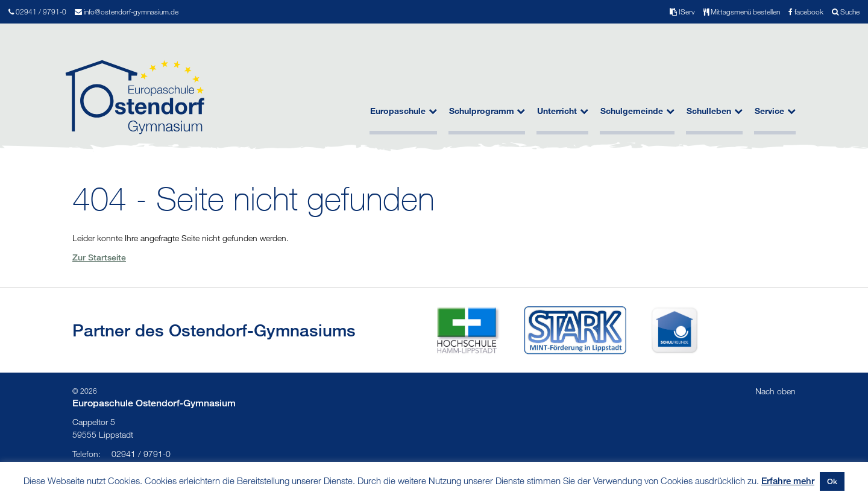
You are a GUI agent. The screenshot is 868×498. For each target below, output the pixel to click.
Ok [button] (832, 481)
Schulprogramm (487, 111)
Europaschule (404, 111)
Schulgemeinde (637, 111)
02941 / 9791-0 (121, 454)
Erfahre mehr (788, 481)
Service (775, 111)
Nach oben (775, 391)
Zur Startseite (99, 257)
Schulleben (715, 111)
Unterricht (563, 111)
